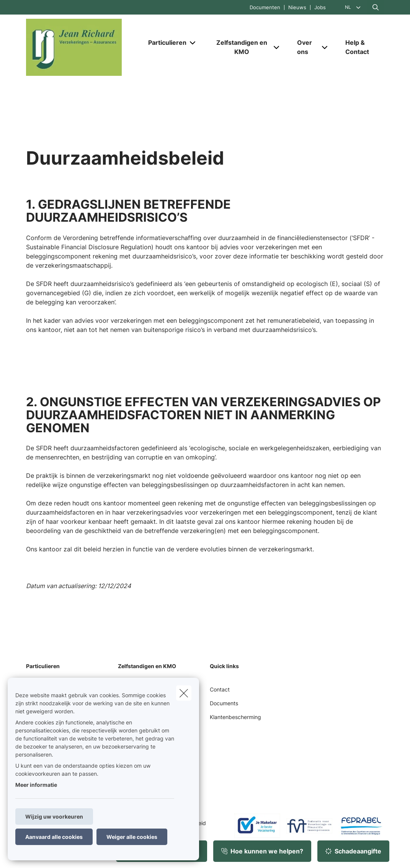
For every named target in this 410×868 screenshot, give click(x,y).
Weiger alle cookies (132, 837)
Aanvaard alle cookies (54, 837)
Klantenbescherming (235, 717)
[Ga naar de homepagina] (83, 47)
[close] (184, 693)
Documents (224, 703)
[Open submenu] (193, 43)
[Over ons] (305, 47)
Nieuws (297, 7)
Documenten (265, 7)
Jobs (320, 7)
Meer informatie (36, 785)
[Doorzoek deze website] (376, 7)
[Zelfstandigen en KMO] (239, 47)
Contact (220, 689)
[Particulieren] (164, 43)
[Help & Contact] (361, 47)
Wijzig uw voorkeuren (54, 817)
